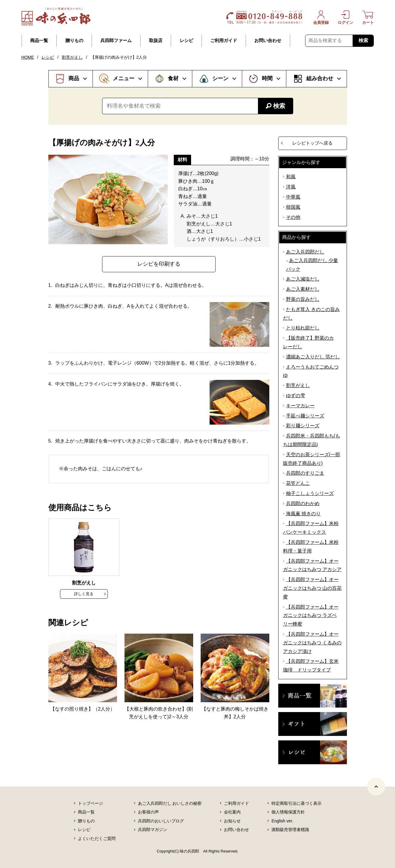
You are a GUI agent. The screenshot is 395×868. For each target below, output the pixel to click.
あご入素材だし (303, 289)
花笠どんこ (298, 483)
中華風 (293, 197)
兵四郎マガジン (153, 830)
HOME (28, 57)
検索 (363, 40)
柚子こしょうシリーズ (310, 493)
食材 (173, 78)
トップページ (90, 803)
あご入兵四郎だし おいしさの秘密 (170, 803)
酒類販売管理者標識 (290, 830)
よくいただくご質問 (97, 838)
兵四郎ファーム (116, 41)
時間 (267, 78)
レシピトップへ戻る (312, 143)
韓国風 (293, 207)
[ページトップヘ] (376, 787)
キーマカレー (300, 406)
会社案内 (232, 812)
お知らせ (232, 821)
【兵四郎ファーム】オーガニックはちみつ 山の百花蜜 (312, 588)
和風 (291, 177)
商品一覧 (39, 41)
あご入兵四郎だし (305, 252)
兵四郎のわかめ (303, 503)
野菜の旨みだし (303, 299)
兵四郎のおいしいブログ (161, 821)
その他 (293, 217)
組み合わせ (320, 78)
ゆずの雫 (296, 396)
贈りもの (74, 41)
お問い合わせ (268, 41)
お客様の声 (148, 812)
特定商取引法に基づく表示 (296, 803)
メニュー (124, 78)
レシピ (186, 41)
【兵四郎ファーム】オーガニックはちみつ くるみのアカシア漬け (312, 643)
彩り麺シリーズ (303, 426)
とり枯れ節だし (303, 328)
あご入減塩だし (303, 279)
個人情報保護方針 (288, 812)
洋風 (291, 187)
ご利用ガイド (224, 41)
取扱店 (156, 41)
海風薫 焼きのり (303, 514)
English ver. (282, 821)
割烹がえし (72, 57)
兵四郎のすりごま (305, 473)
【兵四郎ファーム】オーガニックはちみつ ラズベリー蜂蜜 (311, 616)
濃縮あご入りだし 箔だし (313, 357)
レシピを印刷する (159, 264)
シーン (220, 78)
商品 (74, 78)
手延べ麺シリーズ (305, 416)
